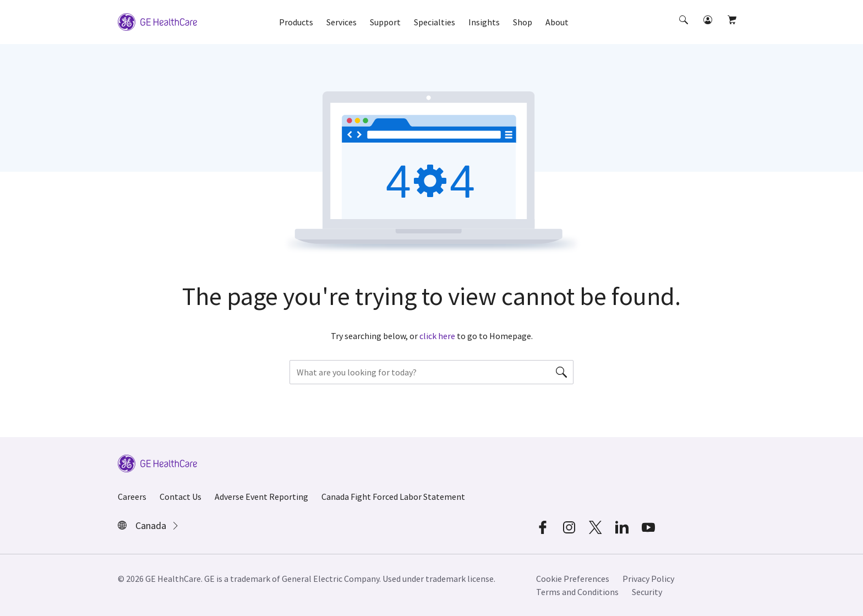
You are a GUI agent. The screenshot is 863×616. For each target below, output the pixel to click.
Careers (132, 497)
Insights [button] (484, 22)
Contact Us (181, 497)
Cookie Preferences (573, 579)
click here (437, 336)
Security (647, 592)
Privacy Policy (648, 579)
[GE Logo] (157, 21)
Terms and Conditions (577, 592)
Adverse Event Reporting (261, 497)
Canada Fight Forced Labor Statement (393, 497)
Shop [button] (523, 22)
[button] (685, 30)
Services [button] (342, 22)
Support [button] (385, 22)
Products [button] (296, 22)
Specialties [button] (435, 22)
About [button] (557, 22)
